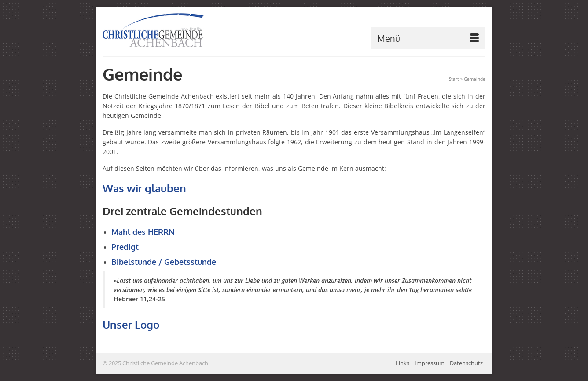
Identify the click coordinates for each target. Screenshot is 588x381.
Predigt (125, 247)
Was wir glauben (144, 188)
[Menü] (428, 38)
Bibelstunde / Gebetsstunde (164, 262)
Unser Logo (131, 324)
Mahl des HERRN (143, 232)
